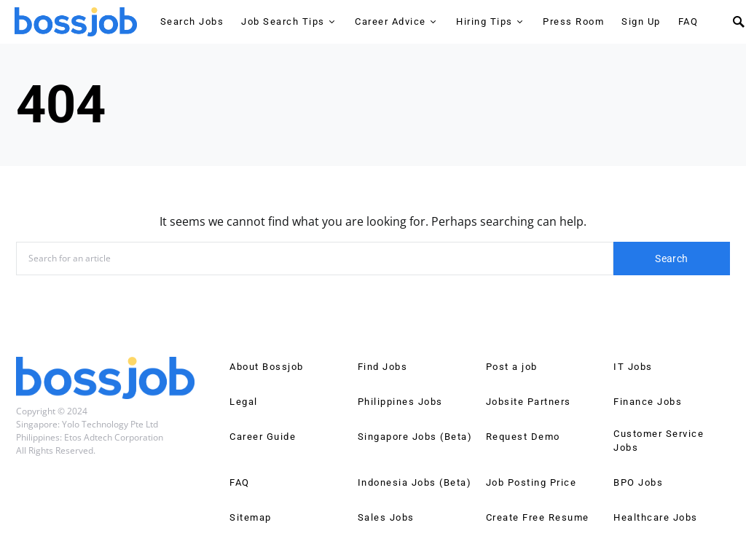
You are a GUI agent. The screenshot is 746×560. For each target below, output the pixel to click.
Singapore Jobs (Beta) (415, 437)
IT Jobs (633, 367)
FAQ (240, 482)
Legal (244, 402)
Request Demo (523, 437)
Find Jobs (383, 367)
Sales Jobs (386, 517)
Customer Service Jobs (659, 441)
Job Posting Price (531, 482)
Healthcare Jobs (656, 517)
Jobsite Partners (529, 402)
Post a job (512, 367)
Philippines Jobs (400, 402)
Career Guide (263, 437)
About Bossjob (267, 367)
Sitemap (251, 517)
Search (671, 259)
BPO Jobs (638, 482)
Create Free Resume (538, 517)
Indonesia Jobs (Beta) (415, 482)
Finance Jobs (648, 402)
